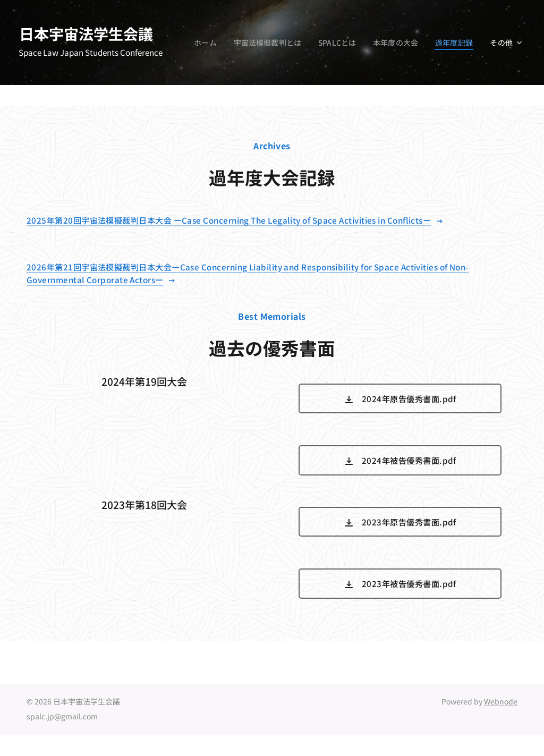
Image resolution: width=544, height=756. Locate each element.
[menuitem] (256, 43)
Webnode (501, 701)
